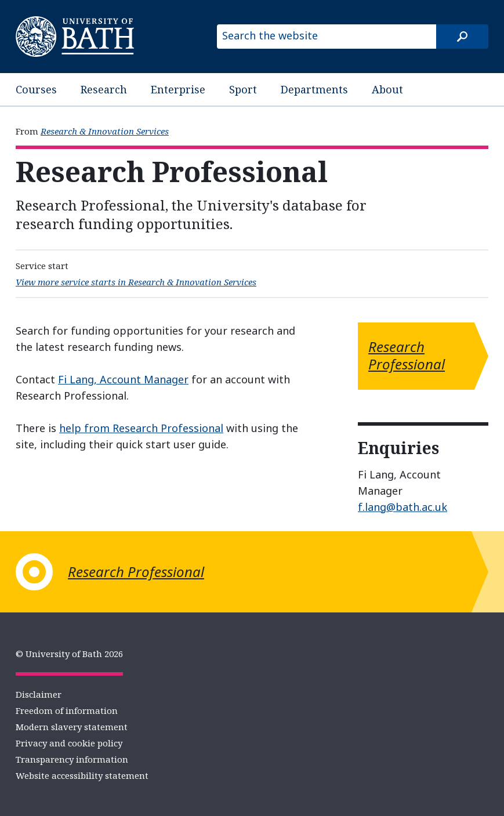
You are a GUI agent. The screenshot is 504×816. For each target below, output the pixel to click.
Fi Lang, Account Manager (123, 379)
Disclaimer (39, 694)
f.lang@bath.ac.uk (403, 507)
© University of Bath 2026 (69, 654)
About (387, 89)
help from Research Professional (141, 428)
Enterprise (178, 89)
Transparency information (72, 759)
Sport (243, 89)
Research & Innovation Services (105, 131)
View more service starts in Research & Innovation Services (136, 282)
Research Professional (407, 355)
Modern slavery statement (72, 727)
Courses (36, 89)
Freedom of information (67, 710)
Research (104, 89)
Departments (314, 89)
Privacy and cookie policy (69, 743)
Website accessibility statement (82, 775)
